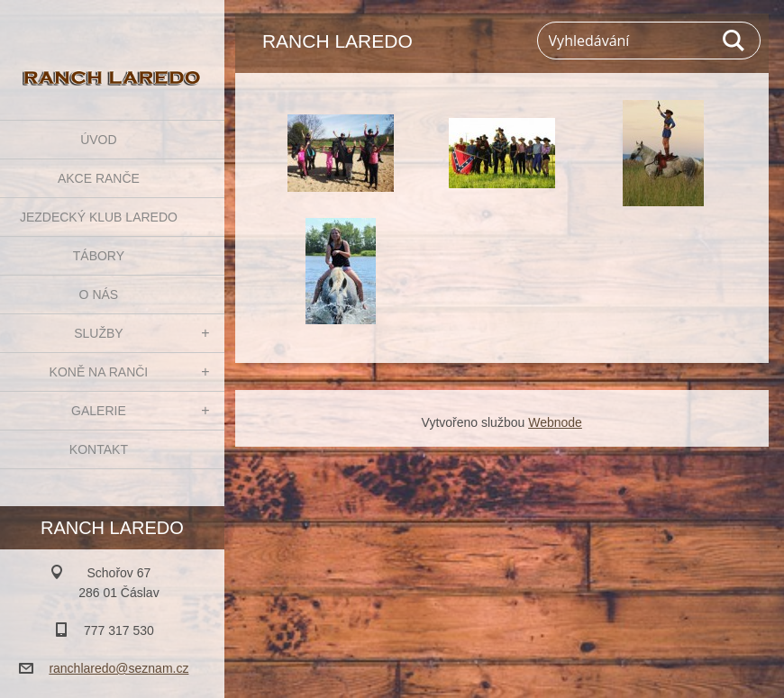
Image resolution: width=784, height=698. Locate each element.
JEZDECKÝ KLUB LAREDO (99, 217)
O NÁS (99, 295)
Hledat (734, 41)
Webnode (555, 422)
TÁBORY (99, 256)
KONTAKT (99, 449)
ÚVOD (98, 140)
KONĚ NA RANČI (99, 372)
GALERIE (99, 411)
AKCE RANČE (99, 178)
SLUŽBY (98, 333)
